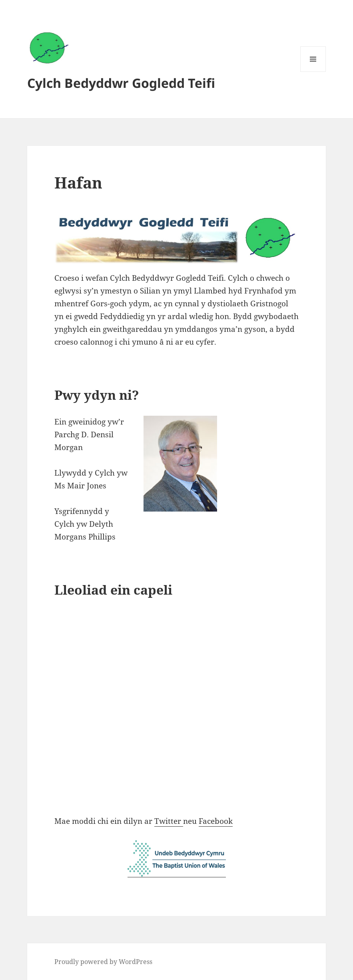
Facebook (216, 821)
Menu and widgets (313, 72)
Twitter (169, 821)
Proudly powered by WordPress (103, 962)
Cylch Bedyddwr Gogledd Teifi (121, 83)
